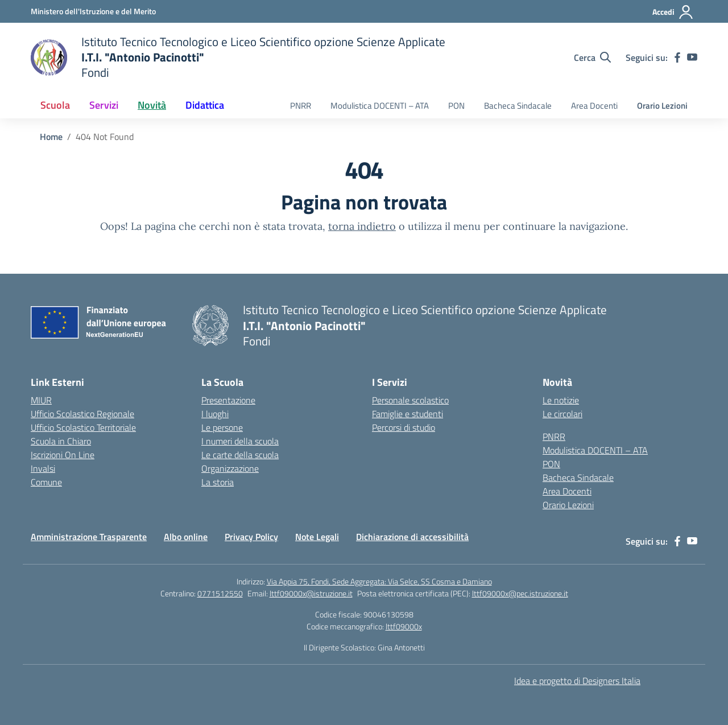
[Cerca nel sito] (592, 57)
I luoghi (215, 414)
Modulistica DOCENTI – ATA (380, 106)
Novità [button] (152, 105)
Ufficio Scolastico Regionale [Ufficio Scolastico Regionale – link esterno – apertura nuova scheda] (82, 414)
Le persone (222, 427)
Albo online (186, 537)
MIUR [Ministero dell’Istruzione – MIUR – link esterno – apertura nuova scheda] (41, 400)
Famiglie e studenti (408, 414)
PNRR (301, 106)
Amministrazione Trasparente (89, 537)
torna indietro (362, 226)
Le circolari (562, 414)
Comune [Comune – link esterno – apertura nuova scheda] (46, 482)
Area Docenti (594, 106)
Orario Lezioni (662, 106)
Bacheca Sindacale (518, 106)
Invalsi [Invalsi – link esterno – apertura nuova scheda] (43, 468)
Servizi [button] (104, 105)
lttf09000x (404, 626)
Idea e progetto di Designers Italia (577, 681)
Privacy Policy (251, 537)
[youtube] (692, 57)
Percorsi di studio (404, 427)
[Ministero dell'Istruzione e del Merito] (93, 11)
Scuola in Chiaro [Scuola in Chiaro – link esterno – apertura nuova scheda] (61, 441)
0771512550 (220, 593)
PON (456, 106)
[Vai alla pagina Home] (51, 137)
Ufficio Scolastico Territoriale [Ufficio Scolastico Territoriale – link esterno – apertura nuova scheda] (83, 427)
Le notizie (561, 400)
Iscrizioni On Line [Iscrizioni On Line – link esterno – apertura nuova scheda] (63, 455)
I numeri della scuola (240, 441)
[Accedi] (673, 12)
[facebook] (677, 57)
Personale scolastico (410, 400)
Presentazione (228, 400)
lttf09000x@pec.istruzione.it (520, 593)
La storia (218, 482)
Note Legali (317, 537)
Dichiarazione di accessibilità (412, 537)
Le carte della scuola (240, 455)
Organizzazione (230, 468)
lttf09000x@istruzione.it (311, 593)
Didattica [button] (205, 105)
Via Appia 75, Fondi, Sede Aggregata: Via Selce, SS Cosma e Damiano (379, 581)
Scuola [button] (55, 105)
